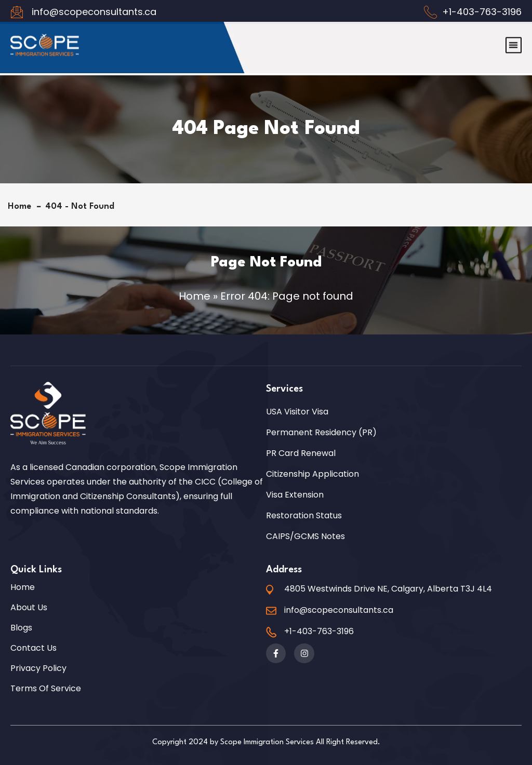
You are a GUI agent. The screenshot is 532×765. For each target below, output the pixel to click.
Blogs (21, 628)
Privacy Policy (38, 668)
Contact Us (34, 648)
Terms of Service (46, 689)
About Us (29, 608)
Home (22, 206)
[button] (514, 36)
